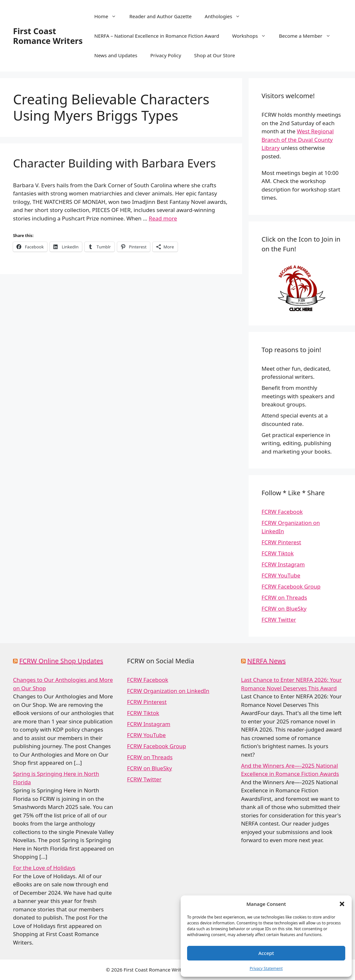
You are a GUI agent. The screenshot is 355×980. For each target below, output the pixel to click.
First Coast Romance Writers (48, 36)
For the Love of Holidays (44, 868)
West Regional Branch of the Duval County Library (298, 139)
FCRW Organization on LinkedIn (168, 691)
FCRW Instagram (283, 564)
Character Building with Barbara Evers (114, 163)
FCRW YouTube (281, 575)
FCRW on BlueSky (284, 609)
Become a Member (308, 36)
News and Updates (116, 55)
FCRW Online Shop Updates (61, 661)
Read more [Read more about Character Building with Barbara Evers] (163, 218)
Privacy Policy (166, 55)
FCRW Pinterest (281, 542)
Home (109, 16)
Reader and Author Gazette (160, 16)
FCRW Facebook (282, 512)
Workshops (252, 36)
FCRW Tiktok (278, 553)
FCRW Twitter (279, 620)
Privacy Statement (266, 968)
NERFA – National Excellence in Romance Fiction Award (157, 36)
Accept (266, 953)
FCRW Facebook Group (291, 586)
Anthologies (226, 16)
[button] (342, 904)
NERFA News (266, 661)
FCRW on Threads (284, 597)
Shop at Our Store (215, 55)
